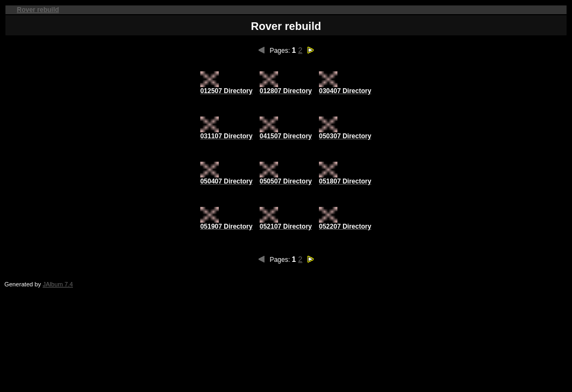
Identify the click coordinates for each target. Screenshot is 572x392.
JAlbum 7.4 (58, 284)
